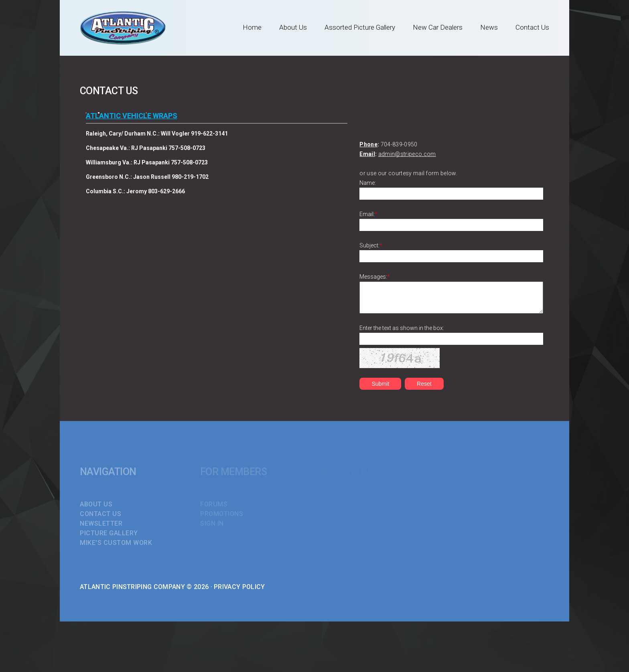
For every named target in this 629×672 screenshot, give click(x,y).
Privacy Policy (239, 587)
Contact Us (532, 27)
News (489, 27)
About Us (293, 27)
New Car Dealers (438, 27)
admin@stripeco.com (407, 154)
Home (252, 27)
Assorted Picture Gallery (360, 27)
